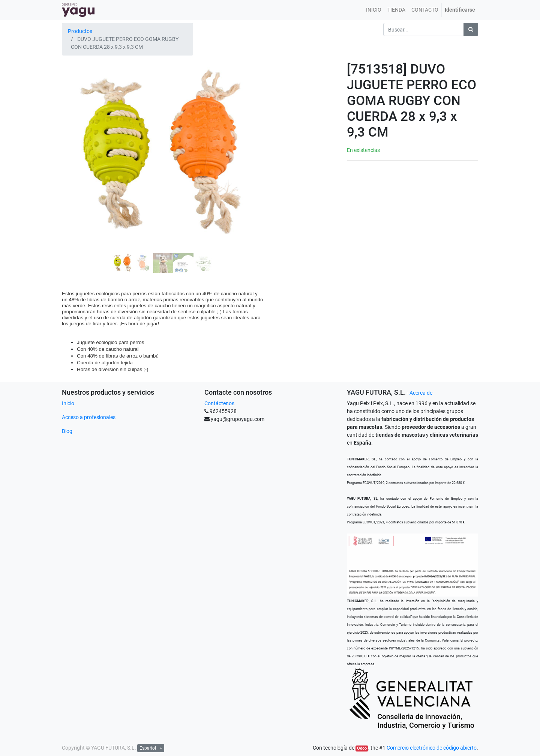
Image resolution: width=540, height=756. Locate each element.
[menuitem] (374, 10)
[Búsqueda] (471, 29)
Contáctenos (219, 403)
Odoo (362, 748)
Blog (67, 431)
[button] (77, 137)
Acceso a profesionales (89, 417)
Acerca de (421, 393)
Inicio (68, 403)
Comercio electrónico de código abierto (432, 748)
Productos (80, 31)
